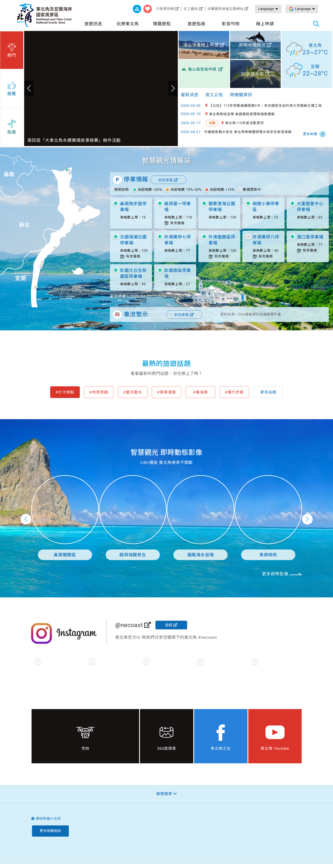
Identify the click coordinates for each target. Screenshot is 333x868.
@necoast (129, 625)
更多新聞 (310, 134)
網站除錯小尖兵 (48, 819)
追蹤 (169, 625)
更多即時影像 (275, 574)
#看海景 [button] (200, 392)
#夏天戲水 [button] (133, 392)
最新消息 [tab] (190, 95)
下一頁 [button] (307, 519)
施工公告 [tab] (214, 95)
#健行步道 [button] (234, 392)
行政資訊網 (165, 9)
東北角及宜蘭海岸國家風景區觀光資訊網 (44, 15)
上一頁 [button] (26, 519)
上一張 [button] (29, 88)
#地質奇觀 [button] (99, 392)
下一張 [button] (173, 88)
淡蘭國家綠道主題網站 (225, 9)
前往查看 (166, 180)
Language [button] (266, 9)
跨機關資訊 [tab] (241, 95)
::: (129, 9)
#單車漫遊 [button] (166, 392)
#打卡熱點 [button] (65, 392)
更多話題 (268, 392)
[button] (12, 49)
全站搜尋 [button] (316, 24)
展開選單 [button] (164, 794)
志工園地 (191, 9)
